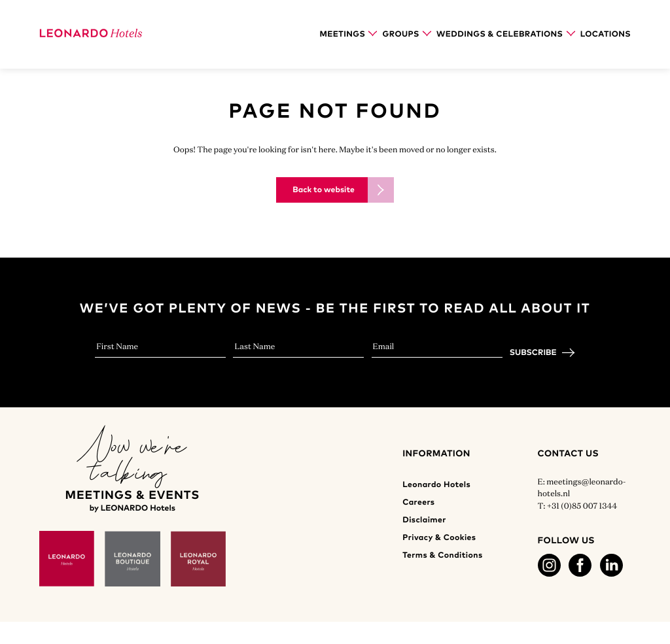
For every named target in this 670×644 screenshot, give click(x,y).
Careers (418, 502)
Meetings (348, 34)
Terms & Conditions (442, 555)
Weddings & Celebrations (506, 34)
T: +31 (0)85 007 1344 (577, 506)
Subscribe (533, 353)
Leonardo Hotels (436, 485)
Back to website (324, 190)
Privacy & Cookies (439, 538)
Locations (606, 34)
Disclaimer (424, 520)
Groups (407, 34)
